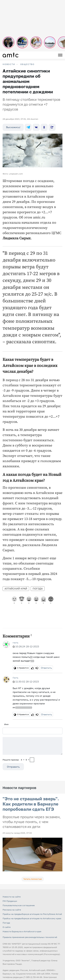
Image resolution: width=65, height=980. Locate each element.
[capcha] (32, 760)
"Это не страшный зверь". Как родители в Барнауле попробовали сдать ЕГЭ (31, 804)
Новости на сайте (12, 897)
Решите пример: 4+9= (16, 760)
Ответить (46, 668)
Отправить (13, 767)
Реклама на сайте (12, 910)
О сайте (7, 927)
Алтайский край (16, 589)
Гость (15, 678)
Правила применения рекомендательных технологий (30, 937)
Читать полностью (33, 879)
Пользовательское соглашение (19, 905)
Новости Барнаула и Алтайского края (22, 931)
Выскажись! (13, 127)
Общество (27, 64)
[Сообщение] (32, 746)
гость (15, 643)
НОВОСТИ (9, 64)
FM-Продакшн (10, 901)
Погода (38, 589)
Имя (6, 724)
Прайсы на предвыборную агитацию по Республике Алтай (32, 914)
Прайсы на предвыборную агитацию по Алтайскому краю (32, 918)
